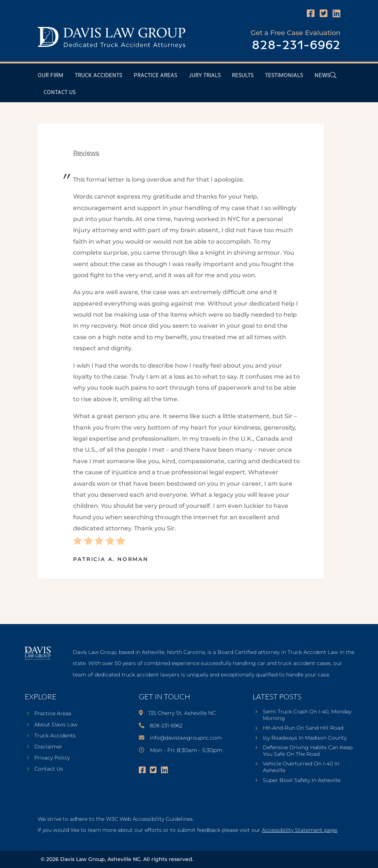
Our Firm (51, 75)
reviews (86, 153)
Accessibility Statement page (299, 830)
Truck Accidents (99, 75)
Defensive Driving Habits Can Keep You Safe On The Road (308, 751)
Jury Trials (205, 75)
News (322, 75)
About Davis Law (56, 725)
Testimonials (284, 75)
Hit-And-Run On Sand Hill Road (303, 728)
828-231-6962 (296, 46)
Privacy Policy (52, 758)
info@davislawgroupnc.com (186, 738)
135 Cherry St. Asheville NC (182, 713)
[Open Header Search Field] (333, 75)
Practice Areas (155, 75)
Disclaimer (48, 747)
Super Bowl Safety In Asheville (302, 780)
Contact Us (60, 92)
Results (243, 75)
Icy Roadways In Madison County (305, 738)
